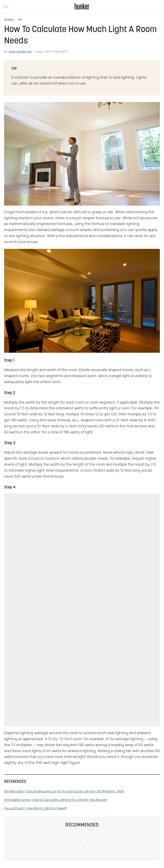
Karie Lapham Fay (20, 52)
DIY (20, 20)
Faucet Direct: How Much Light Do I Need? (36, 808)
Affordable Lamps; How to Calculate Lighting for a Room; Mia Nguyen (56, 800)
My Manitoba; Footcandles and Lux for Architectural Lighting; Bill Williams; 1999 (64, 791)
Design (9, 20)
